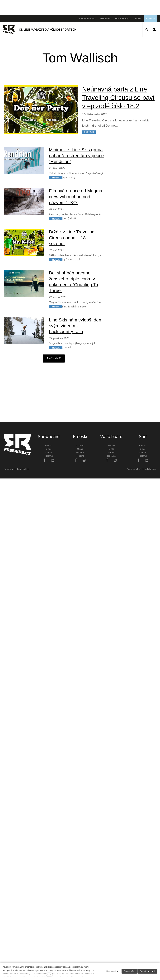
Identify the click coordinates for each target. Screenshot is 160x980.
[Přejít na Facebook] (44, 460)
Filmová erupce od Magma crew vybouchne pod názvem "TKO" (76, 197)
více (49, 974)
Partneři (49, 452)
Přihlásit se (154, 29)
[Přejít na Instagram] (53, 460)
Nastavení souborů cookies (16, 469)
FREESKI (89, 132)
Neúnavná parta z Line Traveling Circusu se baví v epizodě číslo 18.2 (118, 98)
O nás (49, 449)
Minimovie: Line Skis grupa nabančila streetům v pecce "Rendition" (76, 156)
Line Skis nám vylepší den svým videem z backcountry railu (75, 326)
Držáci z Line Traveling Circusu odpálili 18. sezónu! (72, 238)
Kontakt (49, 446)
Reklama (49, 456)
